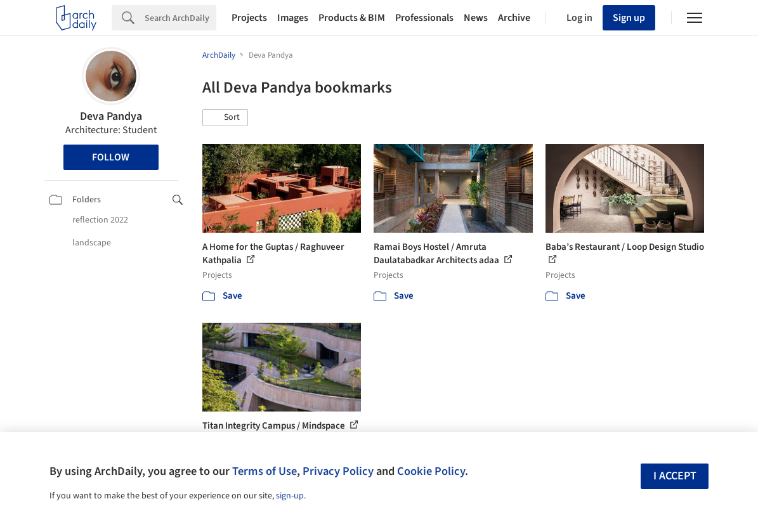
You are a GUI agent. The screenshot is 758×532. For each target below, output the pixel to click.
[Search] (180, 18)
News (476, 18)
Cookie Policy (431, 471)
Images (293, 18)
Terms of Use (265, 471)
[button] (225, 118)
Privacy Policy (338, 471)
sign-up (290, 496)
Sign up (629, 18)
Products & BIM (352, 18)
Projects (249, 18)
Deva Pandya (111, 116)
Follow (111, 157)
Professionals (424, 18)
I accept (675, 476)
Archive (514, 18)
